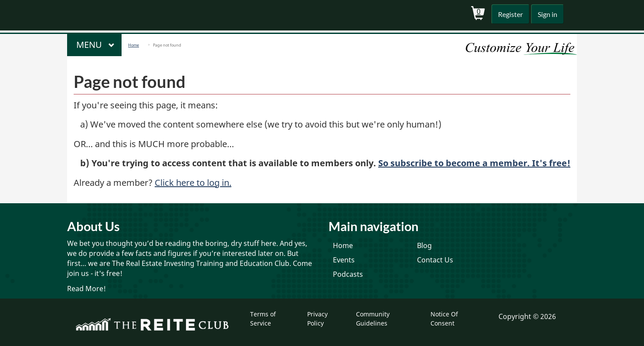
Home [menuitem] (343, 245)
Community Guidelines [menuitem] (373, 318)
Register (508, 14)
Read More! (86, 289)
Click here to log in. (193, 183)
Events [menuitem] (344, 260)
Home (134, 45)
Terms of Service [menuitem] (263, 318)
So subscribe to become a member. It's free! (474, 163)
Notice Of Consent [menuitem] (444, 318)
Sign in (547, 14)
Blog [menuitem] (424, 245)
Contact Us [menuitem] (435, 260)
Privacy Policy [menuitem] (317, 318)
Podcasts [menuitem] (348, 274)
